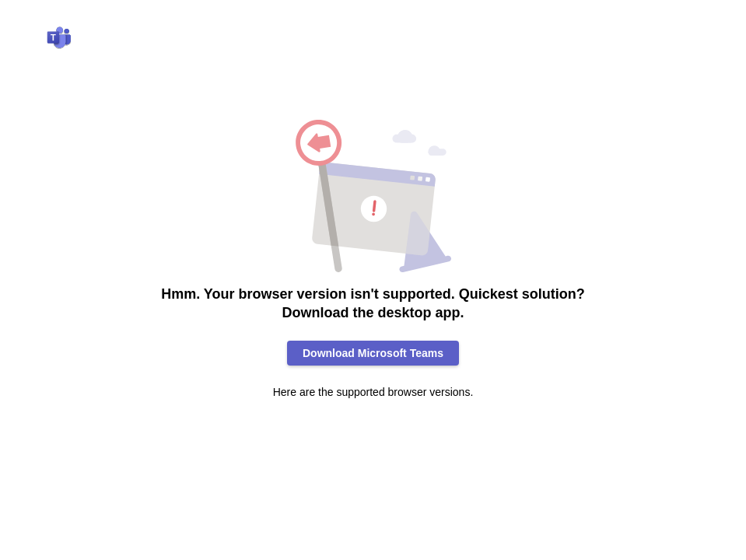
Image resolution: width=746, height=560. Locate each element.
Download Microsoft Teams (373, 353)
